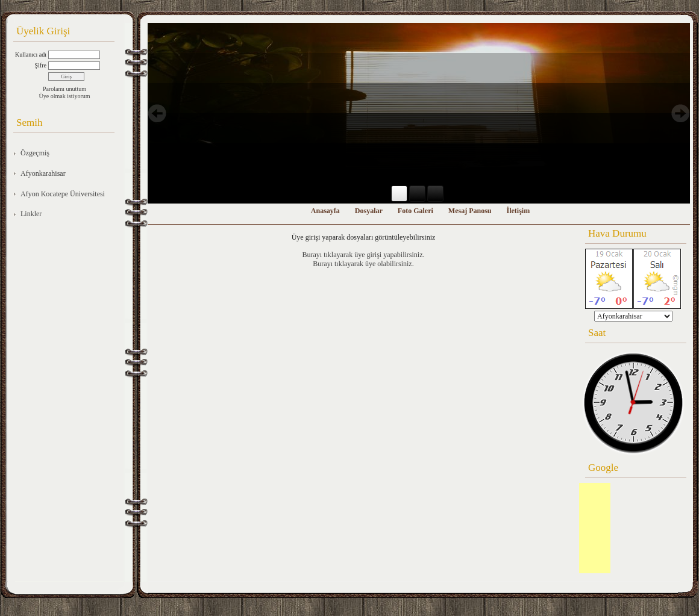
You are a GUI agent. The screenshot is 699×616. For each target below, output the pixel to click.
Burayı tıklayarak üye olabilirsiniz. (363, 264)
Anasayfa (325, 211)
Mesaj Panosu (470, 211)
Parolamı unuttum (64, 89)
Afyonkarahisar (43, 173)
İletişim (519, 211)
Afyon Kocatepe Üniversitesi (63, 194)
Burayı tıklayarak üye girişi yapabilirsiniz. (364, 255)
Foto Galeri (415, 211)
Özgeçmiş (35, 153)
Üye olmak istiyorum (65, 96)
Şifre (41, 65)
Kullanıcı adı (31, 54)
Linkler (31, 214)
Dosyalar (369, 211)
